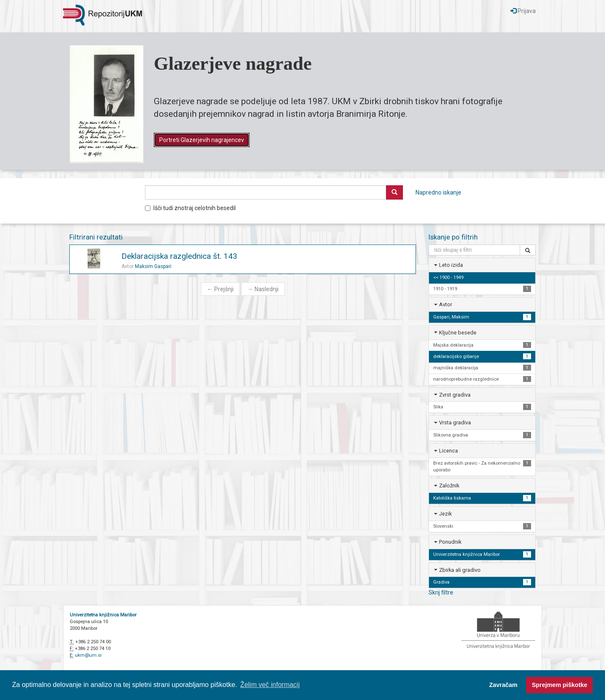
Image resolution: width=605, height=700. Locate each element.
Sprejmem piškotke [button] (560, 685)
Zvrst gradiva (455, 395)
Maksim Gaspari (153, 266)
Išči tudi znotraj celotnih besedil (190, 208)
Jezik (445, 514)
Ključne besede (458, 333)
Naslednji (263, 289)
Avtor (446, 304)
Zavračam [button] (503, 685)
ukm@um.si (88, 655)
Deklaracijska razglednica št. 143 (179, 256)
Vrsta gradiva (455, 422)
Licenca (448, 451)
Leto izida (451, 265)
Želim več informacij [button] (270, 685)
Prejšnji (220, 289)
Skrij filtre (441, 592)
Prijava (523, 11)
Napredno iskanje (438, 192)
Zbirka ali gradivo (460, 570)
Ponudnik (450, 542)
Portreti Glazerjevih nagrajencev (202, 140)
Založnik (449, 486)
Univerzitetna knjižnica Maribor (103, 615)
